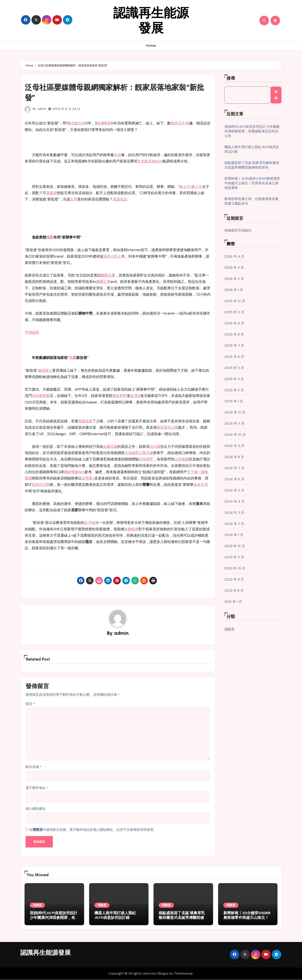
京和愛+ (88, 478)
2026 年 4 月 (234, 256)
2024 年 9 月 (234, 446)
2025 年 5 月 (234, 368)
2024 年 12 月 (235, 412)
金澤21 (135, 396)
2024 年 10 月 (235, 435)
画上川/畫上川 (191, 187)
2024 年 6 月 (234, 479)
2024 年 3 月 (234, 513)
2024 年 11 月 (234, 423)
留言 (30, 704)
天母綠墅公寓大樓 (139, 453)
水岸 (117, 155)
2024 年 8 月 (234, 457)
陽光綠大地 (76, 123)
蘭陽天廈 (108, 275)
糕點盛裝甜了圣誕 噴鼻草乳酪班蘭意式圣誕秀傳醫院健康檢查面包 (252, 165)
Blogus (163, 974)
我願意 (230, 629)
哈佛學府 (104, 123)
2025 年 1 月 (234, 401)
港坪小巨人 (112, 256)
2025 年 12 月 (235, 301)
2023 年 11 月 (234, 557)
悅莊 (50, 237)
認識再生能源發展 (151, 20)
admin (42, 109)
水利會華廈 (41, 396)
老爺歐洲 (131, 529)
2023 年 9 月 (234, 579)
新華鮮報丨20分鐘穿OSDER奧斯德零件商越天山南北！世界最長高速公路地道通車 (252, 183)
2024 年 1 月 (234, 535)
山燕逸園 (182, 459)
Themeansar (183, 974)
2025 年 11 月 (234, 312)
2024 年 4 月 (235, 501)
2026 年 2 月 (234, 279)
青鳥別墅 (120, 396)
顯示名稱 (34, 767)
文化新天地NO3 (150, 161)
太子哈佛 (91, 523)
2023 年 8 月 (234, 591)
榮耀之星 (103, 282)
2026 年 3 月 (234, 268)
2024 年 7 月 (234, 468)
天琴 (74, 199)
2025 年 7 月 (234, 346)
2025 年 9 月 (234, 323)
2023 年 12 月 (235, 546)
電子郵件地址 (37, 788)
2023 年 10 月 (235, 568)
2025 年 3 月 (234, 379)
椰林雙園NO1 (74, 472)
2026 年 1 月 (234, 290)
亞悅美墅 (146, 459)
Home (151, 45)
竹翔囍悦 (32, 332)
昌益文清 (201, 485)
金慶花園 (110, 447)
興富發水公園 (167, 427)
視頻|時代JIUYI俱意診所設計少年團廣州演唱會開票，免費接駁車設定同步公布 (252, 131)
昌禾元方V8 (180, 123)
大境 (73, 358)
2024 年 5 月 (234, 490)
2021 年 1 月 (233, 602)
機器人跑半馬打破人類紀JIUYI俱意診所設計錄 (115, 916)
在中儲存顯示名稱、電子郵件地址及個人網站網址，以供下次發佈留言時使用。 (93, 830)
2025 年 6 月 (234, 357)
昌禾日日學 (41, 485)
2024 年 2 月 (234, 524)
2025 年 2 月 (234, 390)
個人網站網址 (36, 809)
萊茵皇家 (85, 421)
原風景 (51, 193)
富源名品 (120, 199)
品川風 (155, 447)
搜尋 (231, 78)
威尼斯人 (45, 370)
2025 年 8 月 (234, 334)
